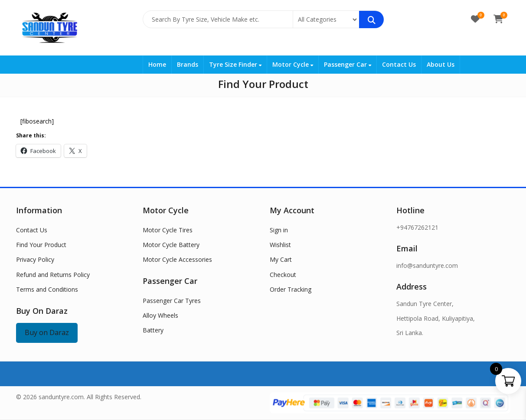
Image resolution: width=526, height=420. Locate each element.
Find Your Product (41, 245)
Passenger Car (348, 64)
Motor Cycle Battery (171, 245)
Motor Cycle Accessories (177, 259)
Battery (153, 330)
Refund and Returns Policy (53, 275)
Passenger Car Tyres (172, 301)
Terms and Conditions (47, 289)
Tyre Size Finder (235, 64)
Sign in (279, 230)
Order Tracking (291, 289)
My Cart (281, 259)
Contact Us (399, 64)
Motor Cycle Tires (168, 230)
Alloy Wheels (160, 315)
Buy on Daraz (47, 332)
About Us (441, 64)
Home (157, 64)
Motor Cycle (293, 64)
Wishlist (280, 245)
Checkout (283, 275)
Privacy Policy (35, 259)
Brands (188, 64)
